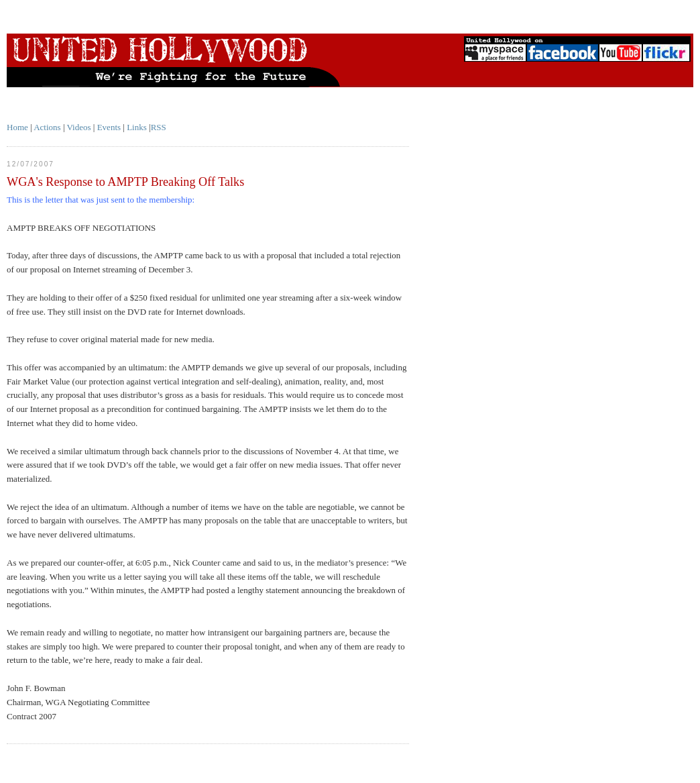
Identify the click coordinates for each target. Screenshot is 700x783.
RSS (159, 127)
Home (17, 127)
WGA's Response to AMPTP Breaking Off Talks (125, 182)
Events (109, 127)
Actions (47, 127)
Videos (79, 127)
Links (137, 127)
